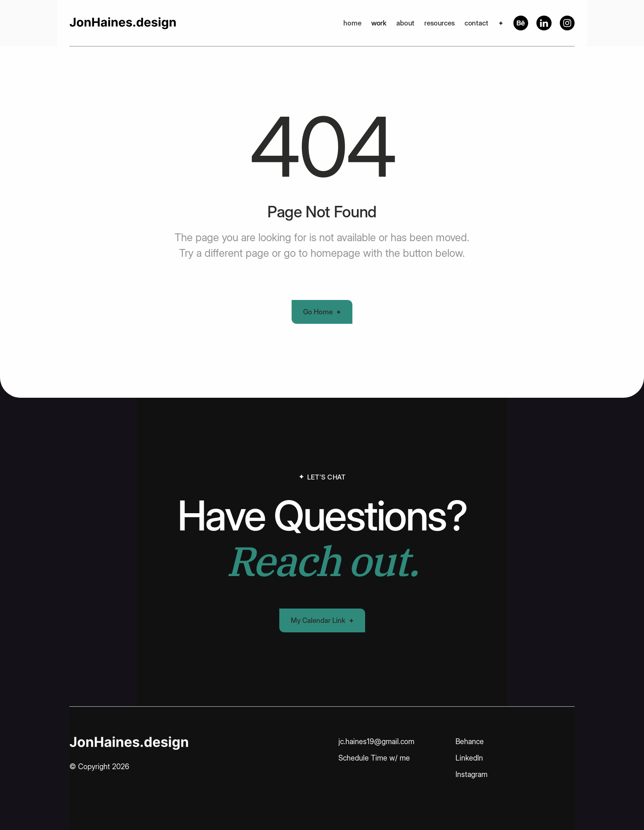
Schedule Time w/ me (374, 758)
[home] (123, 23)
